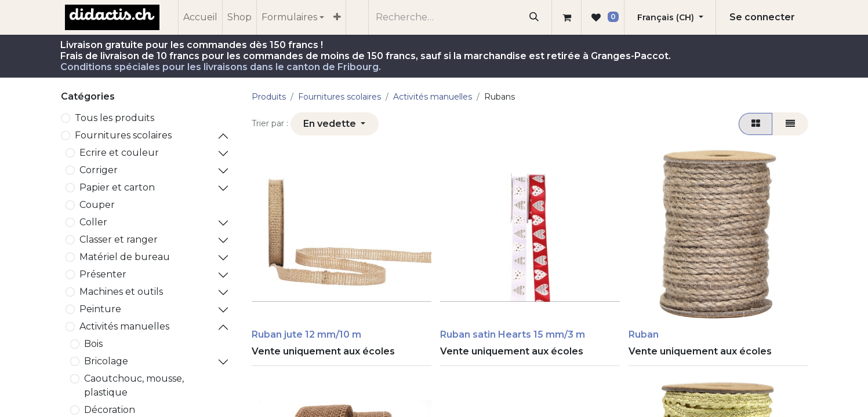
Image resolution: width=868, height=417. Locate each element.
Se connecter (762, 17)
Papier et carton (117, 187)
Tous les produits (115, 118)
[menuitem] (200, 17)
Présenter (103, 274)
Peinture (100, 309)
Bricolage (106, 361)
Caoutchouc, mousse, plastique (134, 385)
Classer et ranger (119, 239)
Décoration (110, 410)
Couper (97, 205)
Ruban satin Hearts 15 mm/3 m (513, 334)
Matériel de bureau (125, 257)
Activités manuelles (124, 326)
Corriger (99, 170)
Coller (93, 222)
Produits (269, 97)
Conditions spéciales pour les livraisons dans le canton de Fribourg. (221, 67)
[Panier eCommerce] (566, 17)
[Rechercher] (534, 17)
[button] (335, 124)
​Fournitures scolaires (123, 135)
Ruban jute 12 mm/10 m (306, 334)
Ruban (644, 334)
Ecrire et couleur (119, 153)
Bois (93, 344)
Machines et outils (121, 292)
